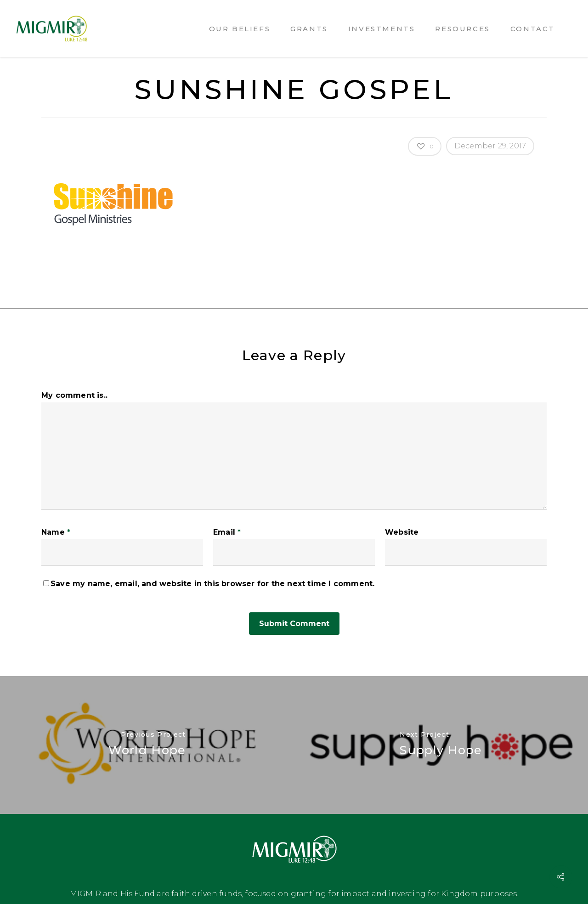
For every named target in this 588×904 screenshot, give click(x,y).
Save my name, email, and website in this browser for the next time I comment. (212, 584)
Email (227, 532)
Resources (462, 29)
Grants (309, 29)
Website (402, 532)
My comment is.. (74, 395)
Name (56, 532)
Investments (382, 29)
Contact (533, 29)
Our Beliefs (240, 29)
